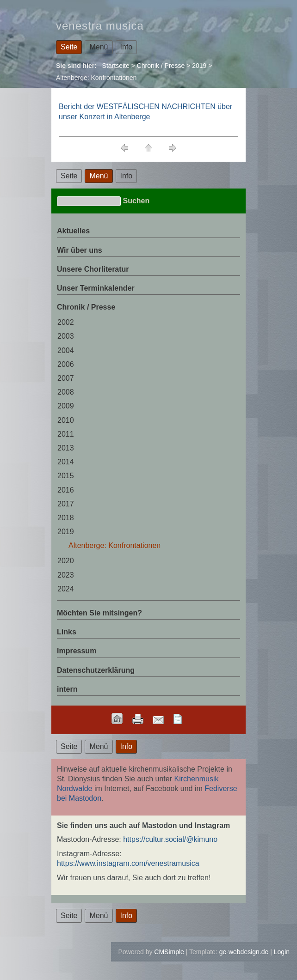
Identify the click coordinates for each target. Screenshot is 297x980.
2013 (66, 448)
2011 (66, 434)
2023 (66, 575)
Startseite (116, 66)
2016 (66, 490)
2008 (66, 392)
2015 (66, 476)
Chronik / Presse (161, 66)
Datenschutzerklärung (96, 670)
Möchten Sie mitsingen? (99, 613)
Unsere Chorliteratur (93, 269)
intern (67, 689)
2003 (66, 336)
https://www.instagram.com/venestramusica (128, 863)
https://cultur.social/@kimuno (170, 839)
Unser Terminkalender (96, 288)
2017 (66, 504)
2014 (66, 462)
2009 (66, 406)
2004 (66, 350)
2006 (66, 364)
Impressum (77, 651)
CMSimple (169, 952)
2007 (66, 378)
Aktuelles (73, 231)
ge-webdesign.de (244, 952)
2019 (199, 66)
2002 (66, 322)
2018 (66, 518)
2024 (66, 589)
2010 (66, 420)
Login (282, 952)
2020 (66, 561)
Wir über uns (80, 250)
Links (67, 632)
